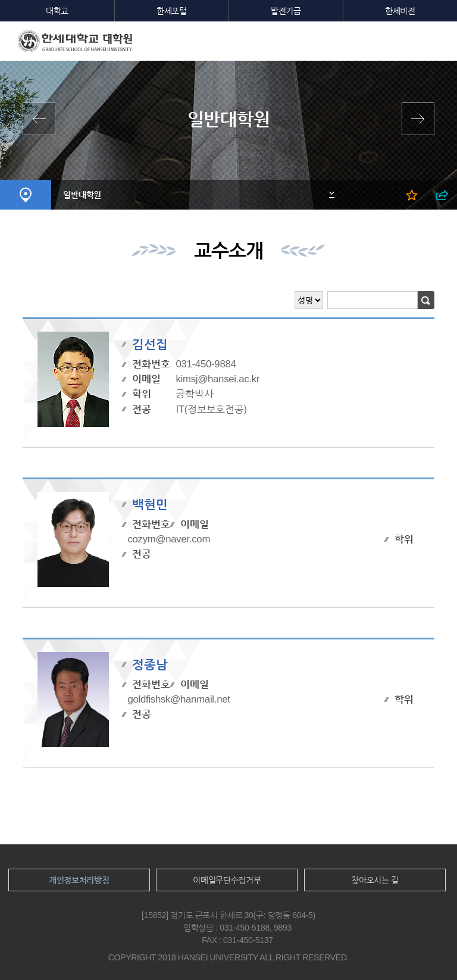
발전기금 (286, 11)
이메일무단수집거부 (227, 880)
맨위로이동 (426, 949)
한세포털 (172, 11)
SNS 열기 (442, 195)
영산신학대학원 (415, 119)
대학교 (57, 11)
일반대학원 (82, 195)
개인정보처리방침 (79, 880)
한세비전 (400, 11)
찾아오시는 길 (375, 880)
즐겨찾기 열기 (411, 195)
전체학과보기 (42, 119)
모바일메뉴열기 (439, 39)
